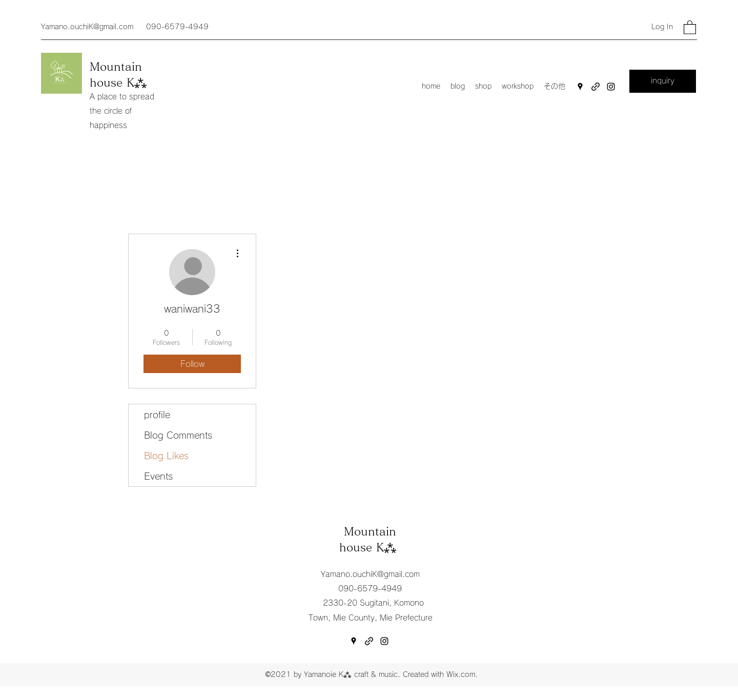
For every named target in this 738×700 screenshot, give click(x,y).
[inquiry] (663, 81)
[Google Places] (580, 87)
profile (157, 415)
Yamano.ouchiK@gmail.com (87, 27)
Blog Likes (166, 456)
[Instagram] (611, 87)
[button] (690, 27)
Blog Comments (178, 435)
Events (158, 476)
